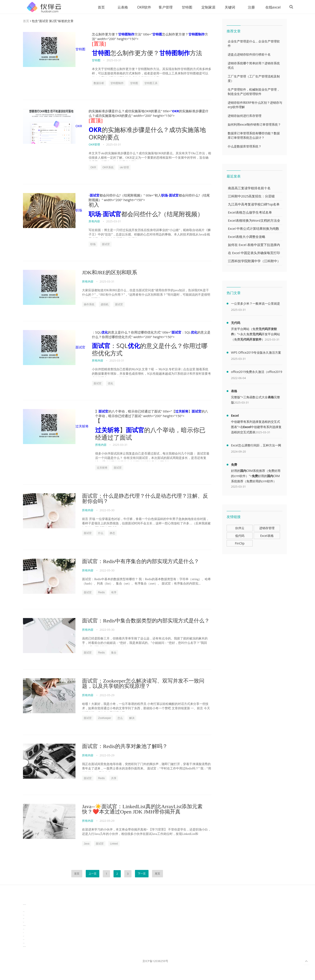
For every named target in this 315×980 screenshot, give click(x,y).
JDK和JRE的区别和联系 (110, 273)
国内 (243, 471)
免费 (234, 465)
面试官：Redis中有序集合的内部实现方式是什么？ (141, 562)
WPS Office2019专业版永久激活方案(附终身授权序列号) (256, 353)
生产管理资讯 (24, 940)
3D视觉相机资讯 (24, 908)
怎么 (120, 718)
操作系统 (89, 305)
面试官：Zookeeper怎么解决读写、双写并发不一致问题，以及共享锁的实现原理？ (143, 684)
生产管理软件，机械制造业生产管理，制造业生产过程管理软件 (254, 92)
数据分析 (99, 83)
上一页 (93, 874)
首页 (98, 7)
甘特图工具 (151, 83)
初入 (94, 205)
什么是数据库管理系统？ (245, 147)
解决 (132, 718)
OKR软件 (141, 7)
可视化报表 (24, 936)
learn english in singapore (24, 926)
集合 (114, 653)
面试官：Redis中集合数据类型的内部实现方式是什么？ (146, 621)
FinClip (240, 544)
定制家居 (205, 7)
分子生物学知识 (24, 901)
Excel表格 (267, 536)
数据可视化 (24, 922)
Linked (114, 844)
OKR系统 (108, 168)
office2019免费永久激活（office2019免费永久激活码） (257, 373)
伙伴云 (240, 528)
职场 (52, 211)
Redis (101, 593)
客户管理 (162, 7)
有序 (114, 593)
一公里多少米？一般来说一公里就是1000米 (255, 304)
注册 (248, 7)
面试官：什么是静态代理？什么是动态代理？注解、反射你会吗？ (145, 499)
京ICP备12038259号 (155, 961)
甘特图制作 (126, 34)
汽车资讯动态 (24, 929)
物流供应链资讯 (24, 943)
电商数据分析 (24, 919)
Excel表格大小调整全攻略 (247, 237)
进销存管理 (267, 528)
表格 (234, 391)
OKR (52, 126)
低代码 (240, 536)
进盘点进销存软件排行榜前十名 (249, 55)
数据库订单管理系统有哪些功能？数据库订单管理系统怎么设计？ (254, 136)
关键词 (226, 7)
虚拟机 (105, 305)
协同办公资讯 (24, 915)
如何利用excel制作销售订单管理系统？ (254, 125)
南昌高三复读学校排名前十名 (249, 188)
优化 (105, 332)
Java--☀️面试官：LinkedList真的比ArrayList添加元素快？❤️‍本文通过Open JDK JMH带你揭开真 (142, 809)
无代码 (236, 323)
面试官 (95, 195)
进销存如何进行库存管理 (245, 116)
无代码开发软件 (251, 340)
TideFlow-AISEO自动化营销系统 (24, 905)
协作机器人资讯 (24, 912)
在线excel (269, 7)
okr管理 (124, 168)
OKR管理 (94, 145)
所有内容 (94, 221)
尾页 (157, 874)
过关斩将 (56, 427)
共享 (114, 778)
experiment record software (24, 947)
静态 (112, 533)
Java (87, 844)
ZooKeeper (104, 718)
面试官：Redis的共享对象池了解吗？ (125, 746)
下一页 (142, 874)
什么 (101, 533)
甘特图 (184, 7)
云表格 (119, 7)
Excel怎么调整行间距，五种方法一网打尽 (256, 446)
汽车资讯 (23, 933)
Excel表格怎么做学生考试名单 (250, 213)
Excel (235, 416)
